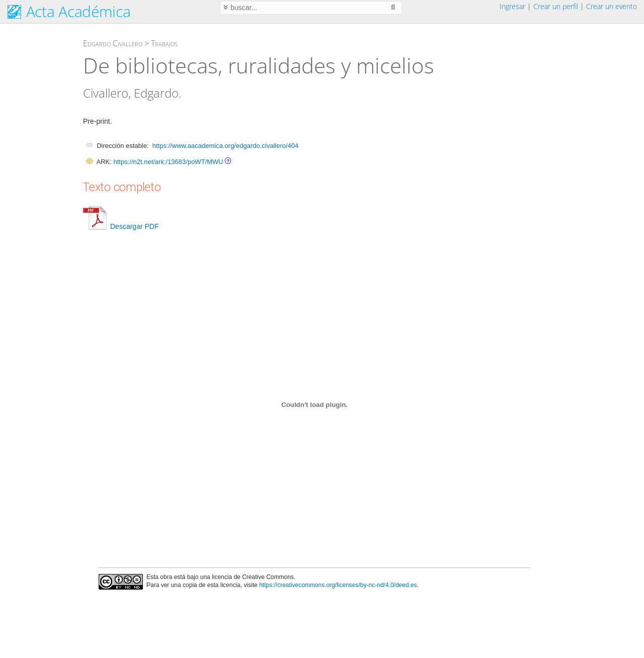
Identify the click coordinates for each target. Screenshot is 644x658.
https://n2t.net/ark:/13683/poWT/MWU (168, 162)
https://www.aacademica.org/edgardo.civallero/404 (226, 146)
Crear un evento (612, 6)
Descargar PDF (121, 226)
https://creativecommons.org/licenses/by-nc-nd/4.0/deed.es (338, 585)
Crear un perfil (556, 6)
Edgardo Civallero (113, 43)
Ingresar (512, 6)
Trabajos (164, 43)
